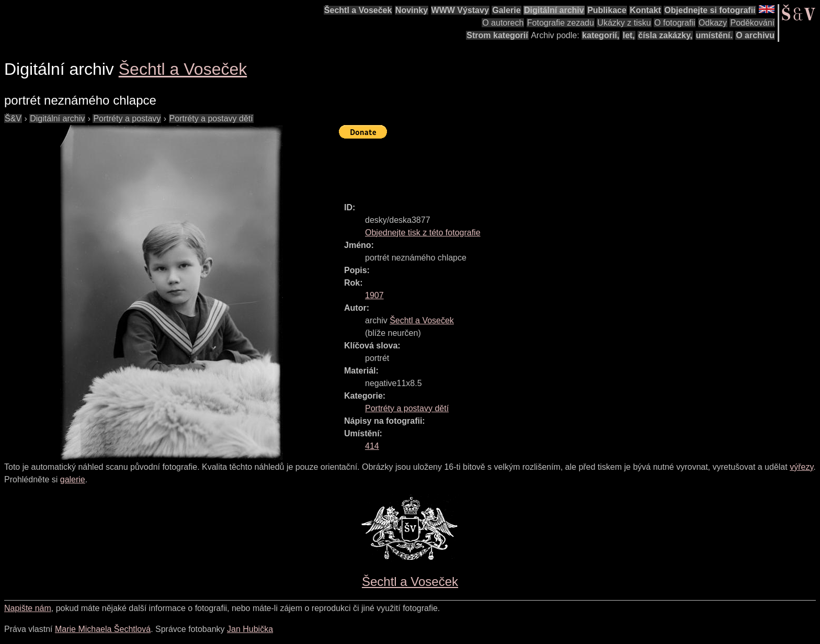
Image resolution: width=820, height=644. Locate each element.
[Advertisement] (529, 166)
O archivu (755, 35)
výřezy (801, 467)
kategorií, (601, 35)
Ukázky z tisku (624, 23)
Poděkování (752, 23)
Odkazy (713, 23)
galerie (73, 479)
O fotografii (675, 23)
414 (372, 446)
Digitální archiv (554, 10)
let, (629, 35)
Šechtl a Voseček (358, 10)
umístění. (714, 35)
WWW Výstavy (460, 10)
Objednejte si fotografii (710, 10)
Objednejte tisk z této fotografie (423, 233)
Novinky (412, 10)
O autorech (503, 23)
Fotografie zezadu (561, 23)
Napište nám (28, 608)
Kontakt (645, 10)
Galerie (506, 10)
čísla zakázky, (665, 35)
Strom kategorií (497, 35)
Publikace (607, 10)
